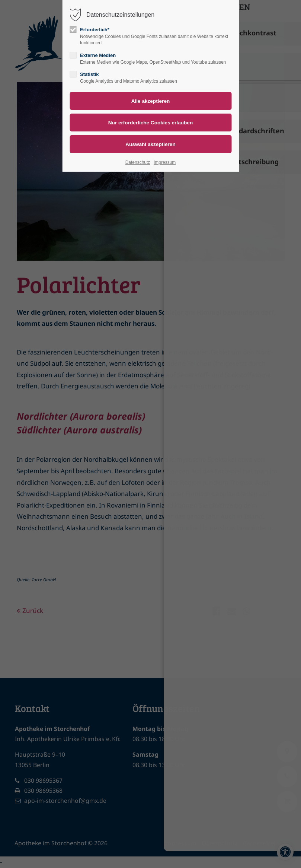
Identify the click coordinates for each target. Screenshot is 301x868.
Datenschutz (138, 162)
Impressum (165, 162)
